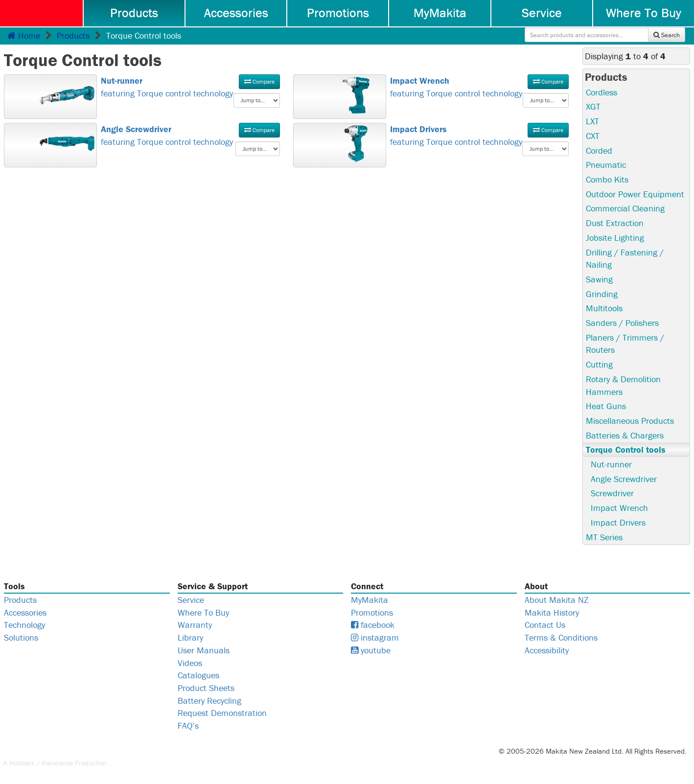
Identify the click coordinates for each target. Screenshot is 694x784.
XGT (593, 106)
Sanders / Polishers (622, 323)
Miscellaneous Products (630, 421)
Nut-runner (611, 464)
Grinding (602, 294)
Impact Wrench (619, 508)
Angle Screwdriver (624, 479)
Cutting (599, 364)
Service (542, 13)
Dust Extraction (615, 223)
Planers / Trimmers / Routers (625, 344)
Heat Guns (606, 406)
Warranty (195, 625)
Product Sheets (206, 688)
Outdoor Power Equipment (635, 194)
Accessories (236, 13)
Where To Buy (644, 13)
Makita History (552, 612)
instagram (375, 637)
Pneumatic (606, 165)
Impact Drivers (618, 522)
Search (667, 35)
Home (24, 35)
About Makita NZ (556, 600)
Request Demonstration (222, 713)
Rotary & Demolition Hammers (623, 385)
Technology (24, 625)
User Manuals (204, 650)
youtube (371, 650)
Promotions (338, 13)
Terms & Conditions (561, 637)
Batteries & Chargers (625, 435)
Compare (259, 81)
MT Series (604, 537)
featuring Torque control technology (190, 87)
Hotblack (22, 763)
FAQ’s (188, 726)
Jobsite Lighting (615, 238)
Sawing (599, 279)
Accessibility (547, 650)
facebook (373, 625)
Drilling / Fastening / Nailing (625, 259)
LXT (592, 121)
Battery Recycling (209, 701)
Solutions (21, 637)
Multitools (604, 308)
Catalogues (198, 675)
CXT (593, 136)
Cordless (601, 92)
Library (190, 637)
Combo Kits (607, 179)
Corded (599, 150)
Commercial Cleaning (625, 208)
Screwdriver (612, 493)
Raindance (57, 763)
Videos (190, 663)
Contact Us (545, 625)
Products (134, 13)
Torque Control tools (626, 450)
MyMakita (440, 13)
